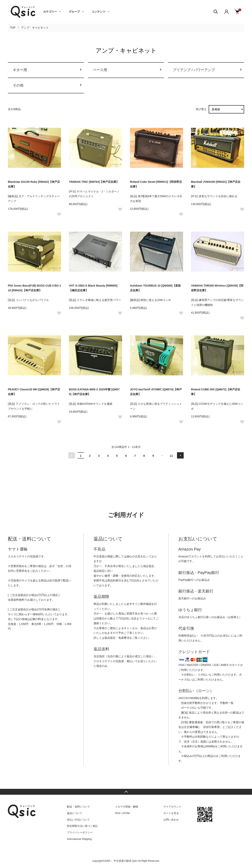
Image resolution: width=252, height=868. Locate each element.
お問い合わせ (171, 820)
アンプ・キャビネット (35, 28)
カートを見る (171, 813)
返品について (75, 813)
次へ (180, 455)
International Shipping (79, 839)
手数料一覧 (227, 703)
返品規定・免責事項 (117, 638)
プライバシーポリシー (80, 832)
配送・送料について (78, 807)
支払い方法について (78, 820)
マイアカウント (172, 807)
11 (171, 456)
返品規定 (99, 571)
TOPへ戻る (126, 792)
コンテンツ (98, 12)
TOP (13, 28)
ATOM (126, 813)
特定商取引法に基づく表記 (82, 826)
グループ (74, 12)
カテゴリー (50, 12)
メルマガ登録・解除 (127, 807)
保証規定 (149, 566)
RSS (118, 813)
